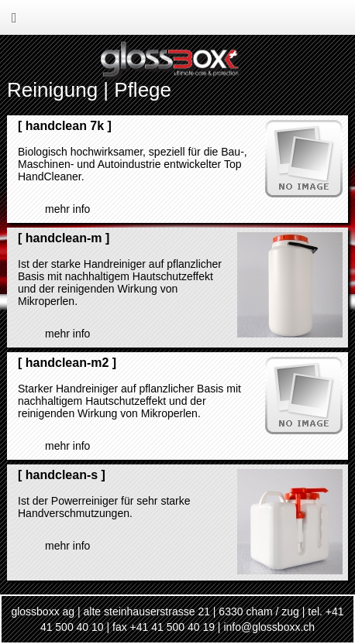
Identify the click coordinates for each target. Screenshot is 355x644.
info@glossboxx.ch (269, 627)
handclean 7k (65, 126)
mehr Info (67, 209)
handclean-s (62, 475)
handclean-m (64, 238)
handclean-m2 (67, 363)
